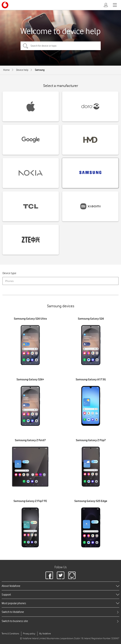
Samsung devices (61, 306)
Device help (22, 70)
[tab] (60, 612)
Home (6, 70)
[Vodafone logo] (5, 5)
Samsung (40, 70)
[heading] (60, 586)
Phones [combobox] (9, 281)
